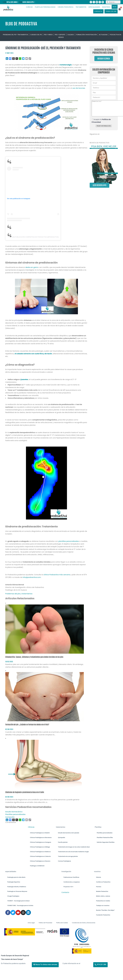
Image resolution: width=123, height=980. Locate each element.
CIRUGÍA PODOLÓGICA (66, 7)
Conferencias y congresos (72, 882)
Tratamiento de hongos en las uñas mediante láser (74, 847)
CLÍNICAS (29, 7)
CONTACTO (98, 11)
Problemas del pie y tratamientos (15, 35)
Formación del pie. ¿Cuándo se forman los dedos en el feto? (27, 725)
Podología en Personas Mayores (17, 891)
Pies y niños (48, 35)
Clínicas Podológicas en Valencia (40, 856)
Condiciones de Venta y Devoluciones (84, 923)
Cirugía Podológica (13, 896)
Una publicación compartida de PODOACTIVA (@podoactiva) (35, 237)
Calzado (71, 35)
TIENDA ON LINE (111, 11)
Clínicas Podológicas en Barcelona (41, 838)
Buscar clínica (104, 59)
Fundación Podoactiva (103, 915)
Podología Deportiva (14, 882)
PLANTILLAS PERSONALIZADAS (45, 7)
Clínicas (31, 827)
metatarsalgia (66, 65)
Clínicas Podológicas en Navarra (40, 861)
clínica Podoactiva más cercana (57, 575)
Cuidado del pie (36, 35)
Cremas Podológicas (64, 861)
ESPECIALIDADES (94, 7)
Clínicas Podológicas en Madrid (40, 833)
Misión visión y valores (103, 896)
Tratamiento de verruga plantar (68, 856)
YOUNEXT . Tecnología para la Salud (18, 901)
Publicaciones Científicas (71, 877)
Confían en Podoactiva (103, 882)
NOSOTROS (106, 7)
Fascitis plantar (63, 842)
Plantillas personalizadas (105, 833)
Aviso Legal (31, 923)
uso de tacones (79, 88)
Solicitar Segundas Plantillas (106, 842)
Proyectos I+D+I (68, 887)
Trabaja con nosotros (103, 906)
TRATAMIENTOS (81, 7)
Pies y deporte (60, 35)
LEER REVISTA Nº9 (100, 188)
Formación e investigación (86, 35)
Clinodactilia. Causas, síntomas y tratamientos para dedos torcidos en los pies (34, 657)
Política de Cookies (62, 923)
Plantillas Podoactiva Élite (105, 838)
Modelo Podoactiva (102, 891)
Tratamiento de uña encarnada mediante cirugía (73, 852)
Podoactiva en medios (103, 901)
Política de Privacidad (45, 923)
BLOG (115, 7)
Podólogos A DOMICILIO (37, 866)
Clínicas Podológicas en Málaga (40, 847)
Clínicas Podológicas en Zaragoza (40, 842)
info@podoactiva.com (32, 577)
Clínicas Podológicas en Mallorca (40, 852)
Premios (99, 887)
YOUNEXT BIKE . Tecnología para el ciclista (20, 906)
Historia (99, 877)
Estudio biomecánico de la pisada (69, 833)
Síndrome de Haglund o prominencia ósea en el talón (25, 792)
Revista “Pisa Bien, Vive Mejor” (105, 910)
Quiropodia (61, 838)
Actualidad (103, 35)
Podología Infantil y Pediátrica (17, 887)
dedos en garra (32, 267)
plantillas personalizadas (69, 541)
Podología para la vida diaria (16, 877)
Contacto (65, 892)
